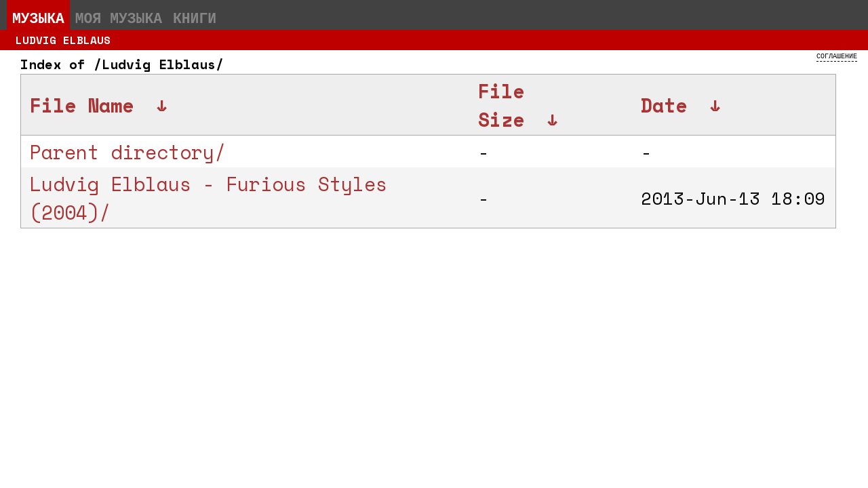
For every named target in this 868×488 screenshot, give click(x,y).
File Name (82, 105)
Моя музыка (119, 18)
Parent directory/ (128, 152)
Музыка (38, 18)
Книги (195, 18)
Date (664, 105)
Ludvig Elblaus (63, 40)
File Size (501, 105)
